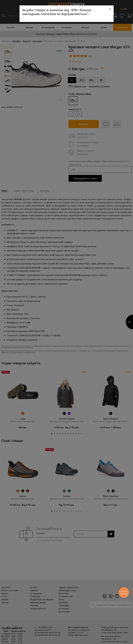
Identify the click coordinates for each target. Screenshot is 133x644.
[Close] (110, 9)
